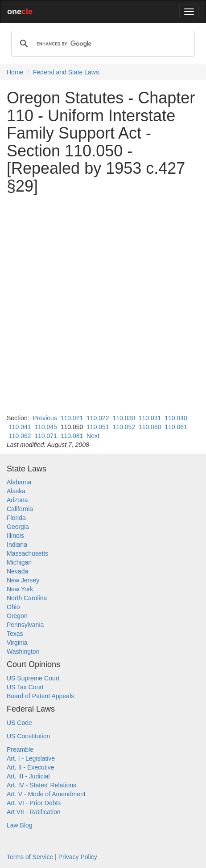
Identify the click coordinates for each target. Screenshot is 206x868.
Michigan (19, 562)
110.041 (20, 427)
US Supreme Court (33, 678)
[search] (102, 44)
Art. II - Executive (31, 767)
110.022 (98, 418)
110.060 (150, 427)
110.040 (176, 418)
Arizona (17, 500)
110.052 (124, 427)
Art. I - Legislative (31, 758)
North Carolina (27, 598)
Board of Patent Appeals (40, 696)
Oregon (17, 616)
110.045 (46, 427)
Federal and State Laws (66, 72)
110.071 (46, 436)
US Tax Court (25, 687)
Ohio (13, 607)
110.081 (72, 436)
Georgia (18, 527)
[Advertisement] (103, 304)
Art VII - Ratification (34, 812)
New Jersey (23, 580)
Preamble (20, 749)
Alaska (16, 491)
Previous (45, 418)
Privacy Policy (78, 857)
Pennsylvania (25, 625)
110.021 (72, 418)
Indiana (17, 545)
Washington (23, 651)
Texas (15, 634)
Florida (16, 518)
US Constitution (28, 736)
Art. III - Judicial (28, 776)
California (20, 509)
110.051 (98, 427)
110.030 (124, 418)
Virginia (17, 643)
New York (20, 589)
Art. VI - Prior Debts (34, 803)
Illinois (15, 536)
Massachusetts (27, 553)
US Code (19, 723)
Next (93, 436)
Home (15, 72)
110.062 (20, 436)
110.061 (176, 427)
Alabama (19, 482)
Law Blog (20, 825)
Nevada (17, 571)
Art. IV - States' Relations (41, 785)
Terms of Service (30, 857)
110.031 (150, 418)
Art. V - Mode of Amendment (46, 794)
